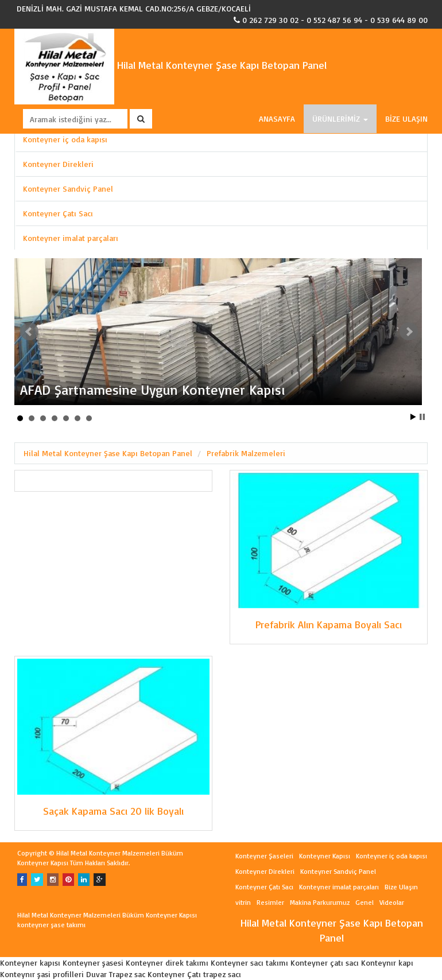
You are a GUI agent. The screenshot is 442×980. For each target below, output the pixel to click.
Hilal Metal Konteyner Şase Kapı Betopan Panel (170, 65)
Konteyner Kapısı (325, 856)
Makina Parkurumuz (320, 902)
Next (409, 332)
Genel (365, 902)
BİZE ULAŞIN (406, 118)
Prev (29, 332)
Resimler (270, 902)
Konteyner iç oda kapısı (65, 139)
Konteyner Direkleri (58, 164)
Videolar (392, 902)
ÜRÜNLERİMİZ (340, 118)
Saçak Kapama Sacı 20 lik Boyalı (113, 811)
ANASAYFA (277, 118)
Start (413, 417)
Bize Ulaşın (401, 887)
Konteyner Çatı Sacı (58, 213)
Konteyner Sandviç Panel (68, 188)
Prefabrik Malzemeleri (246, 453)
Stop (422, 417)
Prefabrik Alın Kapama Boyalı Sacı (329, 624)
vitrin (243, 902)
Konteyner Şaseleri (264, 856)
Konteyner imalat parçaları (71, 238)
